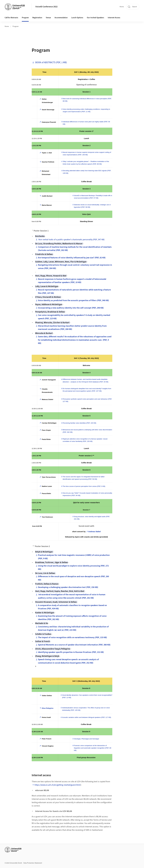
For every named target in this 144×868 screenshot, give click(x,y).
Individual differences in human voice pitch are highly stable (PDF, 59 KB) (86, 123)
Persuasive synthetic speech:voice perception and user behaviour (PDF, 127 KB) (87, 400)
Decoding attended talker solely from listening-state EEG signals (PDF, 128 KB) (87, 172)
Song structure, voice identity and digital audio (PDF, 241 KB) (92, 518)
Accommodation (61, 18)
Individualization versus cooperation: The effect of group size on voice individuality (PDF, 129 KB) (86, 709)
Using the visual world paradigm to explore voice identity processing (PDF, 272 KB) (73, 567)
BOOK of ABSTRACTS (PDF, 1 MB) (51, 62)
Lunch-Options (77, 18)
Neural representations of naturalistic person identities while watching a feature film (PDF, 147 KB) (74, 291)
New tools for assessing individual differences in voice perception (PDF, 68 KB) (87, 100)
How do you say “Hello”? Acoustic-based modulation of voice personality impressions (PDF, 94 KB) (87, 494)
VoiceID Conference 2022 (46, 7)
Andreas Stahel (94, 532)
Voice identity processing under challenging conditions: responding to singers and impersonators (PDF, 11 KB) (86, 110)
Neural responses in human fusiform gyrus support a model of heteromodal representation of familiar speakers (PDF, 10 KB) (72, 281)
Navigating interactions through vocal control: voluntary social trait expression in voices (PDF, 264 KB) (75, 267)
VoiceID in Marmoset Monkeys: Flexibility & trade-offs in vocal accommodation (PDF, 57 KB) (93, 197)
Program (25, 18)
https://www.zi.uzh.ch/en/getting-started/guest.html (57, 785)
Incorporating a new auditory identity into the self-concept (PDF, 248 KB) (71, 308)
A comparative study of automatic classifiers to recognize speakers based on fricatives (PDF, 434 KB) (72, 607)
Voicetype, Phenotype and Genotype (86, 739)
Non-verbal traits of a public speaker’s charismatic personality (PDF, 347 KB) (71, 240)
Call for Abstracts (11, 18)
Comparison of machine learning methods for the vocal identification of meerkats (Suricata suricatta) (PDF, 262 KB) (75, 249)
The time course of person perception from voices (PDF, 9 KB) (84, 486)
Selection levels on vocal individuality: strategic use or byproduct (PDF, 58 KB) (92, 206)
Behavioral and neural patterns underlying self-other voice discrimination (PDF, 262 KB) (87, 431)
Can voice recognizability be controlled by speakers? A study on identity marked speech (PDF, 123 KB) (74, 317)
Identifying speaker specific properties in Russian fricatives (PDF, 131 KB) (71, 652)
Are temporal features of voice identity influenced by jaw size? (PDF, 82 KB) (72, 258)
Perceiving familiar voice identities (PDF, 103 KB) (79, 423)
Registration (37, 18)
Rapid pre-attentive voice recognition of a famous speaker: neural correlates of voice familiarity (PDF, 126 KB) (85, 440)
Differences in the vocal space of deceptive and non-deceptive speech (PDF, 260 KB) (73, 578)
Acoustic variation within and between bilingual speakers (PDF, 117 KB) (87, 717)
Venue (48, 18)
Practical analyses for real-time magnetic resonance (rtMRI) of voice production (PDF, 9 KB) (74, 557)
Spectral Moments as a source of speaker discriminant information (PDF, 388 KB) (74, 645)
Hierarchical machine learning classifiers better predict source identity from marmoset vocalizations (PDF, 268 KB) (72, 328)
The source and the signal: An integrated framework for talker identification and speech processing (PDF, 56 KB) (84, 478)
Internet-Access (114, 18)
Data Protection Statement (33, 863)
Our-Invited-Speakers (95, 18)
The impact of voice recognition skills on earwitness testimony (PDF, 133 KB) (72, 637)
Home (122, 7)
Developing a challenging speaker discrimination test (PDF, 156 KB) (68, 587)
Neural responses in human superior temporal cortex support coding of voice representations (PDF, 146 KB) (87, 153)
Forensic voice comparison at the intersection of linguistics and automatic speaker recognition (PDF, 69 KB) (92, 748)
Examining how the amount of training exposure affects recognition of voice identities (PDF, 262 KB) (72, 618)
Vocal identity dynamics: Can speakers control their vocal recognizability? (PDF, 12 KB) (87, 696)
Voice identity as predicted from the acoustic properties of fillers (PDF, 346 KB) (73, 300)
